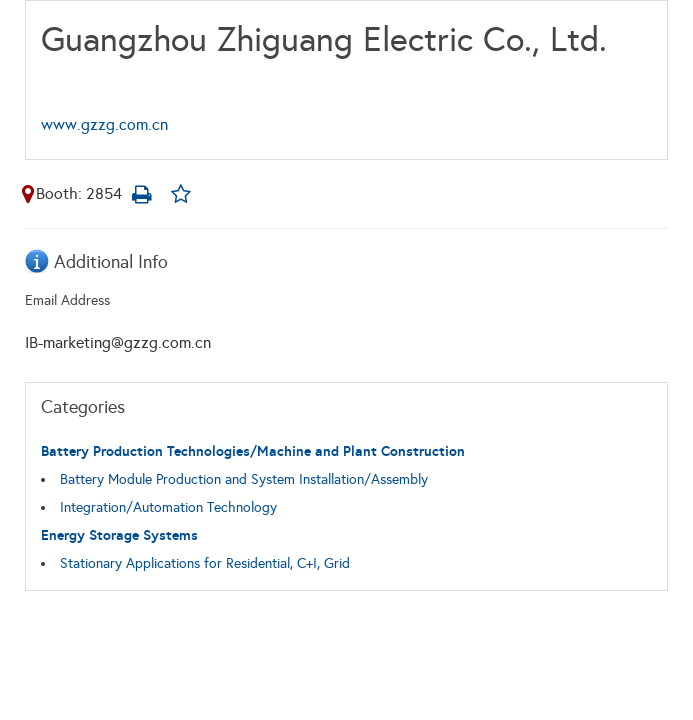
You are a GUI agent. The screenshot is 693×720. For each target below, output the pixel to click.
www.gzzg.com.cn (104, 124)
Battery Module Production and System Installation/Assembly (244, 479)
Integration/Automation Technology (168, 507)
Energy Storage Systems (119, 535)
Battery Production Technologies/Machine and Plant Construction (253, 451)
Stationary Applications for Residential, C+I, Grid (205, 563)
